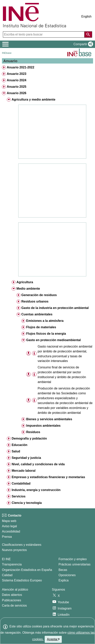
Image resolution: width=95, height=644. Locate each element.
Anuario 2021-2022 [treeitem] (20, 67)
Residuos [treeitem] (33, 432)
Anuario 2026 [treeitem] (17, 93)
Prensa (7, 537)
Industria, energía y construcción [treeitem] (36, 490)
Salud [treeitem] (16, 451)
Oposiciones (67, 575)
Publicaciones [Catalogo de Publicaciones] (12, 600)
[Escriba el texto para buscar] (44, 34)
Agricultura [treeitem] (25, 282)
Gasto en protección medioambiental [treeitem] (54, 340)
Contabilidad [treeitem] (21, 483)
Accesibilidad (11, 531)
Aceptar (53, 639)
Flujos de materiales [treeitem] (41, 327)
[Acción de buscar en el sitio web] (88, 34)
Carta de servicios (14, 606)
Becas (63, 570)
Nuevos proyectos (14, 550)
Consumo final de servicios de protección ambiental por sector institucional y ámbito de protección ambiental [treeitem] (62, 375)
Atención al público (15, 590)
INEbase (7, 53)
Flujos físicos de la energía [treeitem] (46, 334)
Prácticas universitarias (75, 564)
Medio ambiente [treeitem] (28, 289)
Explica (64, 580)
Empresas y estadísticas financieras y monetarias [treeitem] (48, 477)
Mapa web (9, 521)
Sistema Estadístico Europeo (22, 580)
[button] (82, 44)
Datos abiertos (12, 595)
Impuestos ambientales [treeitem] (43, 426)
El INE (6, 559)
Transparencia (12, 564)
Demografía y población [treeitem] (29, 438)
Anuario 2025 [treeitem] (17, 87)
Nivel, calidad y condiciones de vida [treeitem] (38, 464)
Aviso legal (9, 526)
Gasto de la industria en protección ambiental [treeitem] (55, 308)
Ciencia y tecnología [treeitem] (27, 503)
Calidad (7, 575)
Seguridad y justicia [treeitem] (26, 458)
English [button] (86, 16)
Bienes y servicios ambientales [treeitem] (49, 419)
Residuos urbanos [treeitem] (35, 301)
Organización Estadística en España (27, 570)
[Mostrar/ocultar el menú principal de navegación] (6, 44)
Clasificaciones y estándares (22, 545)
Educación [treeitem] (20, 445)
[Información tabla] (34, 353)
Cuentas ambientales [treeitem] (37, 314)
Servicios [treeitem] (19, 496)
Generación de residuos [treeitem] (39, 295)
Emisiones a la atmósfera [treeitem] (45, 321)
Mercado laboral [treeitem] (24, 471)
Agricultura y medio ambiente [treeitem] (34, 100)
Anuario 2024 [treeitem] (17, 80)
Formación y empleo (73, 559)
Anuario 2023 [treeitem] (17, 74)
